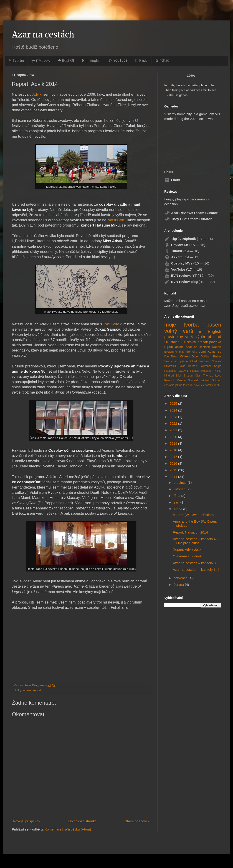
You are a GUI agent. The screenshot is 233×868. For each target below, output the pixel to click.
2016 (174, 463)
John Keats (207, 352)
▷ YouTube (118, 60)
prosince (181, 483)
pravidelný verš (179, 337)
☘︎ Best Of (66, 61)
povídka (215, 342)
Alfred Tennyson (200, 361)
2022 (174, 423)
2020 (174, 437)
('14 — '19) (182, 257)
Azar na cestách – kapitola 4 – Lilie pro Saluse (196, 541)
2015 (174, 470)
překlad (214, 337)
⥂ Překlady (41, 61)
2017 (174, 457)
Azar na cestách (43, 35)
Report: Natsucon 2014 (190, 532)
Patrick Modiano (201, 371)
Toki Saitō (111, 324)
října (177, 496)
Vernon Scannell (188, 380)
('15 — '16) (185, 245)
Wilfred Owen (190, 356)
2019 (174, 443)
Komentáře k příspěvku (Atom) (68, 829)
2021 (174, 430)
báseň (214, 325)
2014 (174, 477)
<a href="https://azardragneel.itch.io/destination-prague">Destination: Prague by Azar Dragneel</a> (188, 143)
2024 (174, 410)
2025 (174, 403)
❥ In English (91, 61)
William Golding (211, 380)
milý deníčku (188, 352)
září (177, 502)
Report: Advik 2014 (187, 550)
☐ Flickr (141, 61)
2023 (174, 417)
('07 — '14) (189, 239)
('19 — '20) (189, 276)
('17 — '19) (183, 269)
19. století (189, 342)
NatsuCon (116, 220)
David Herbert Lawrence (195, 366)
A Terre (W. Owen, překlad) (193, 515)
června (179, 585)
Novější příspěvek (27, 821)
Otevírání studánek (187, 556)
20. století (172, 342)
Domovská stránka (82, 821)
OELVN (183, 371)
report (37, 690)
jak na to (180, 385)
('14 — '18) (182, 251)
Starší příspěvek (137, 821)
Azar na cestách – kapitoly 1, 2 (196, 570)
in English (210, 332)
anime (27, 690)
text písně (181, 361)
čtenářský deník (211, 385)
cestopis (169, 385)
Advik (37, 94)
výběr (200, 337)
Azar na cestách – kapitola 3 (194, 563)
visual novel (193, 385)
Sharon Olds (192, 376)
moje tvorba (182, 325)
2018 (174, 450)
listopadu (181, 489)
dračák (203, 342)
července (181, 578)
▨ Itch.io (162, 60)
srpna (178, 509)
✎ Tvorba (16, 61)
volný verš (179, 331)
